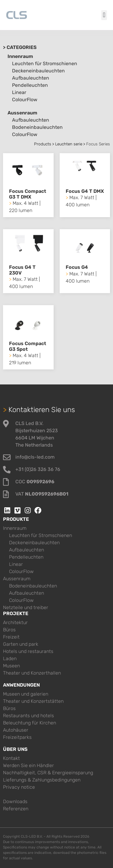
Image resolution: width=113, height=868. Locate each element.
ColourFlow (25, 100)
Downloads (15, 801)
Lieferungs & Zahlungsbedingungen (42, 780)
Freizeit (11, 637)
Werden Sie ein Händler (28, 765)
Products (43, 144)
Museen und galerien (26, 694)
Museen (11, 666)
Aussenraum (22, 113)
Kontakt (11, 758)
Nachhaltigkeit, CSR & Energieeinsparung (48, 773)
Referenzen (16, 809)
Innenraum (20, 56)
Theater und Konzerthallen (32, 673)
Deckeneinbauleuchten (38, 71)
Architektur (15, 622)
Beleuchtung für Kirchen (30, 723)
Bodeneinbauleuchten (37, 127)
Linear (19, 92)
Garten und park (21, 644)
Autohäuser (16, 730)
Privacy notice (19, 787)
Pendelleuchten (30, 85)
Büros (9, 630)
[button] (104, 15)
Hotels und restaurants (28, 651)
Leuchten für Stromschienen (45, 64)
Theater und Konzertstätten (33, 701)
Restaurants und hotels (28, 716)
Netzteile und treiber (26, 607)
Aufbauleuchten (31, 78)
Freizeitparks (17, 737)
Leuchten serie (69, 144)
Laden (10, 659)
